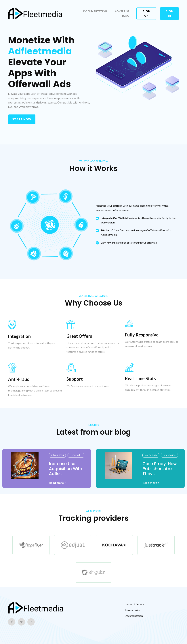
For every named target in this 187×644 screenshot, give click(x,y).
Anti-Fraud (19, 379)
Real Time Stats (140, 378)
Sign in (169, 13)
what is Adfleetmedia (93, 161)
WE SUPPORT (94, 511)
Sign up (146, 13)
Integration (19, 336)
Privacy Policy (133, 610)
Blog (126, 16)
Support (75, 379)
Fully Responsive (142, 335)
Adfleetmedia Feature (93, 296)
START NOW (22, 119)
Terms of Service (134, 604)
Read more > (58, 483)
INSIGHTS (93, 425)
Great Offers (79, 336)
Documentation (95, 11)
